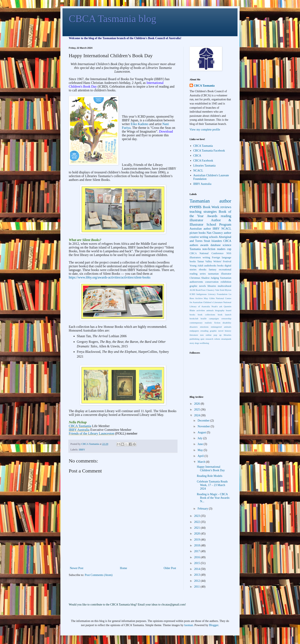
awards (204, 245)
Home (124, 568)
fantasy (212, 270)
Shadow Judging (210, 278)
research (209, 339)
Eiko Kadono (139, 124)
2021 (197, 528)
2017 (197, 551)
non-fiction (209, 249)
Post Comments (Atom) (99, 575)
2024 (197, 415)
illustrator (196, 220)
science (227, 245)
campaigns (214, 318)
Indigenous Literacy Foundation (212, 294)
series (203, 274)
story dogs (194, 343)
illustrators (195, 257)
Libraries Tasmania (204, 166)
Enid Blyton (226, 290)
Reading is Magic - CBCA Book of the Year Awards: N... (213, 498)
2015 (197, 563)
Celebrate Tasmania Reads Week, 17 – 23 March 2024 (212, 485)
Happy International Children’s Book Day (211, 469)
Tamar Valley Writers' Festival (214, 261)
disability (227, 323)
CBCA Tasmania (80, 426)
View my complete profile (205, 130)
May (201, 450)
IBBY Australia (79, 430)
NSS (229, 253)
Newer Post (77, 568)
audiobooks (210, 266)
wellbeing (204, 343)
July (200, 438)
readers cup (224, 249)
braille (204, 318)
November (204, 426)
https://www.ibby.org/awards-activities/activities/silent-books (110, 277)
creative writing (199, 237)
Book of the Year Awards (210, 214)
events (196, 207)
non (202, 335)
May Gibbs (209, 298)
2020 (197, 534)
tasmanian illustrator (220, 274)
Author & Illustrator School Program (210, 222)
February (203, 509)
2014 (197, 569)
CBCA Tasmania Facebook (209, 151)
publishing (194, 339)
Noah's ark (217, 306)
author (227, 233)
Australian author (200, 229)
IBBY (82, 450)
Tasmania (195, 249)
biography (220, 310)
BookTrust (201, 290)
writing (206, 257)
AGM (192, 290)
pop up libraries (222, 335)
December (204, 421)
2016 (197, 557)
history (228, 331)
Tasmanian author (210, 201)
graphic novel (217, 331)
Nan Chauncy (215, 233)
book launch (224, 315)
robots (217, 339)
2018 (197, 545)
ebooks (203, 270)
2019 (197, 540)
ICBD (192, 294)
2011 (197, 587)
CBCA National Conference (207, 253)
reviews (226, 207)
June (201, 444)
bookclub (194, 318)
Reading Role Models (210, 476)
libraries (212, 286)
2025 (197, 410)
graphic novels (198, 286)
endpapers (194, 331)
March (202, 462)
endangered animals (221, 327)
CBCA (197, 156)
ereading (204, 331)
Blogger (214, 625)
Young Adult (196, 266)
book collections (206, 315)
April (201, 456)
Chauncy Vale (213, 290)
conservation (212, 282)
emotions (204, 327)
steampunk (226, 339)
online (209, 335)
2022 (197, 522)
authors (194, 245)
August (202, 432)
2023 (197, 516)
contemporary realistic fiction (205, 323)
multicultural (224, 286)
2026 (197, 404)
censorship (226, 318)
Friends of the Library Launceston (92, 433)
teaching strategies (203, 212)
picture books (198, 233)
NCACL (198, 171)
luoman (189, 625)
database (216, 245)
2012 (197, 581)
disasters (194, 327)
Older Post (170, 568)
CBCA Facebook (203, 161)
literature (194, 335)
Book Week (211, 207)
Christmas (195, 278)
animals (210, 310)
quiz (202, 339)
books (220, 266)
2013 (197, 575)
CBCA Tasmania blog (112, 19)
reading (226, 216)
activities (201, 310)
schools (213, 237)
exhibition (226, 282)
